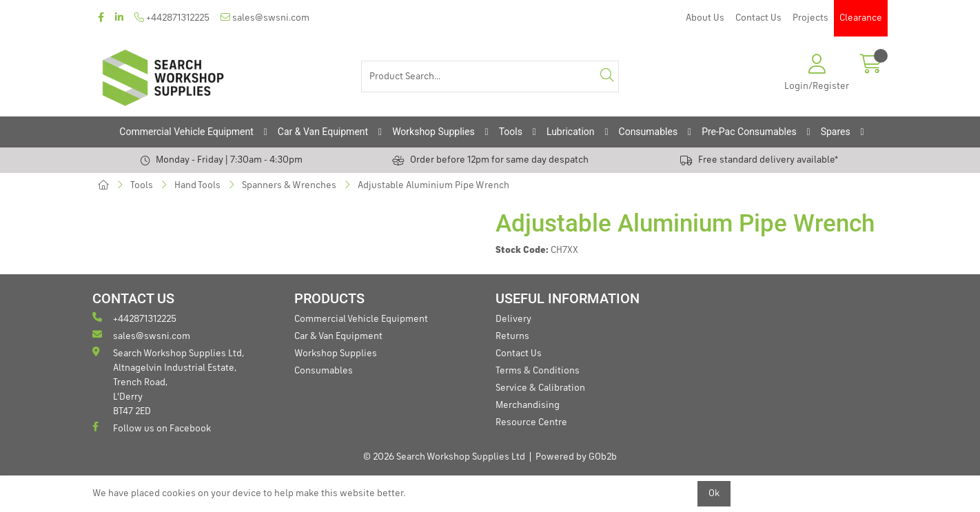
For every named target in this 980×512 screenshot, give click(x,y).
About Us (705, 18)
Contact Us (758, 18)
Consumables (649, 132)
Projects (810, 18)
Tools (511, 132)
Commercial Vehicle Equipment (186, 132)
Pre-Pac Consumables (749, 132)
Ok (714, 493)
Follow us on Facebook (152, 428)
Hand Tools (197, 185)
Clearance (861, 18)
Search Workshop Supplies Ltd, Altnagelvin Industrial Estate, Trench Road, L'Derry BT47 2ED (168, 381)
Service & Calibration (540, 388)
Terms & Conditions (538, 371)
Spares (836, 132)
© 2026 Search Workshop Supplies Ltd (444, 457)
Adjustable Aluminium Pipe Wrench (433, 185)
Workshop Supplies (433, 132)
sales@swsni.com (265, 18)
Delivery (513, 319)
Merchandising (528, 405)
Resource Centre (531, 422)
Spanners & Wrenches (289, 185)
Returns (512, 336)
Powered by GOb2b (576, 457)
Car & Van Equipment (323, 132)
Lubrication (571, 132)
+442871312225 (172, 18)
